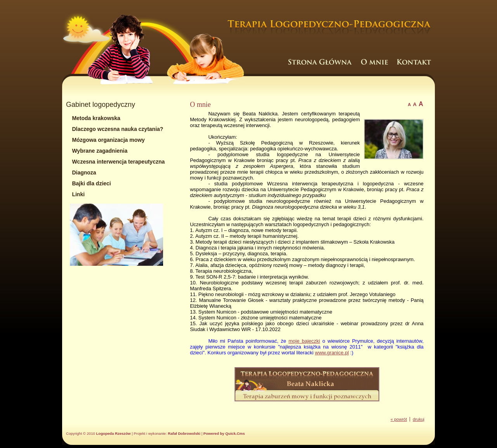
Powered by (224, 433)
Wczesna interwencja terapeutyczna (118, 162)
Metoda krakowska (96, 118)
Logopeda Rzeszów (113, 433)
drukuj (419, 419)
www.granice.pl (332, 353)
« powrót (399, 419)
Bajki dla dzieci (91, 183)
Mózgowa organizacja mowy (108, 140)
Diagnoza (84, 173)
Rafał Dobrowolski (184, 433)
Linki (78, 194)
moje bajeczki (304, 341)
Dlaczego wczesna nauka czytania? (117, 129)
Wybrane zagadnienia (100, 151)
